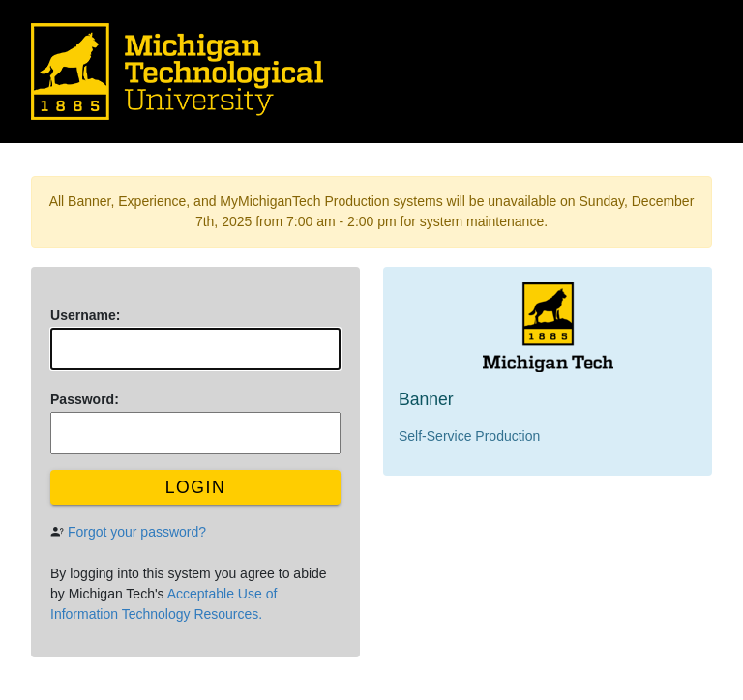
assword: (85, 399)
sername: (85, 315)
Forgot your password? (137, 532)
